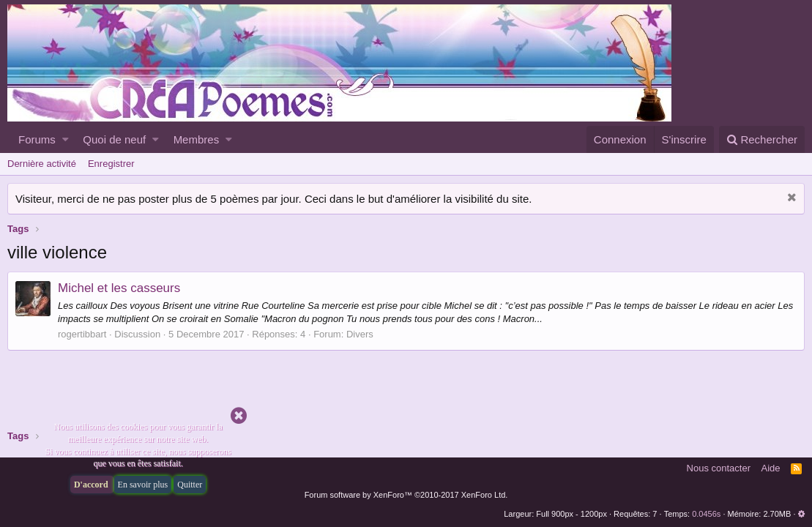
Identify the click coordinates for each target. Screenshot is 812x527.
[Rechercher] (762, 139)
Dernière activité (42, 164)
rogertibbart (82, 334)
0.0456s (706, 514)
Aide (771, 468)
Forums (37, 139)
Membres (197, 139)
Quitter (190, 485)
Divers (360, 334)
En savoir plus (143, 485)
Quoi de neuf (114, 139)
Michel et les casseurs (119, 288)
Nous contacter (719, 468)
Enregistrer (111, 164)
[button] (66, 139)
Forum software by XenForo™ (406, 495)
